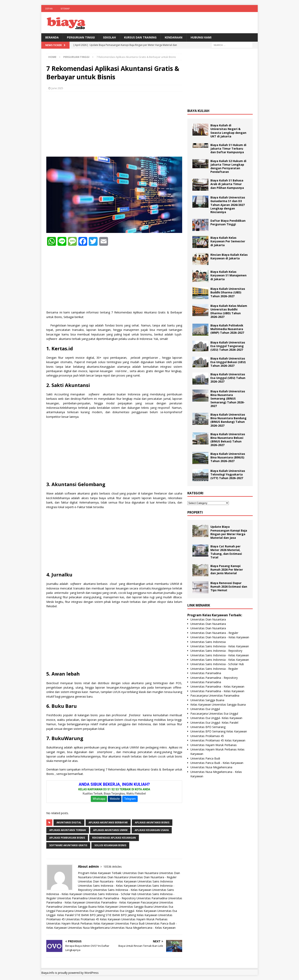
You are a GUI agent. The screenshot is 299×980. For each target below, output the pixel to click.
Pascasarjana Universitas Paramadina (215, 695)
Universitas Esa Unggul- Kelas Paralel (214, 723)
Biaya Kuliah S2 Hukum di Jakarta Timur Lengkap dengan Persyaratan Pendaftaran (228, 166)
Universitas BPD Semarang (208, 727)
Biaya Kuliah (198, 111)
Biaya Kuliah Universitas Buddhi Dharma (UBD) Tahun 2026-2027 (228, 292)
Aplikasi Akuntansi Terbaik (68, 830)
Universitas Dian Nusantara (140, 873)
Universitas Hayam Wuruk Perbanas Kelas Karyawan (80, 923)
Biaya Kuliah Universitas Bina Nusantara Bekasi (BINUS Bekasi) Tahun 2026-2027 (228, 440)
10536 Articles (113, 867)
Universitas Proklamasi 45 (207, 736)
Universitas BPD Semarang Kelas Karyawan (219, 731)
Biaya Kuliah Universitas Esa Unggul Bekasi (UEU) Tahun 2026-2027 (228, 362)
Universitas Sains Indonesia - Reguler (214, 669)
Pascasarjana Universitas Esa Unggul (80, 911)
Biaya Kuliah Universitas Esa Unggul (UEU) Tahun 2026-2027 (228, 378)
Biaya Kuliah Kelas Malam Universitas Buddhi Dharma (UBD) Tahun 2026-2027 (229, 311)
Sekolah (109, 37)
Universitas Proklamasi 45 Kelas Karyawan (93, 919)
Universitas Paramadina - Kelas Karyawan (113, 902)
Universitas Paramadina (72, 898)
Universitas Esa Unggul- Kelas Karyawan (131, 911)
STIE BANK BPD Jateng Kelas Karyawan (131, 915)
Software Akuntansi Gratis (68, 845)
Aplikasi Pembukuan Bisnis (67, 838)
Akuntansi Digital (69, 822)
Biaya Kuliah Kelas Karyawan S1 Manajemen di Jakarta (228, 275)
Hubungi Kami (201, 37)
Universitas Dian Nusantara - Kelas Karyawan (107, 881)
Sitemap (65, 9)
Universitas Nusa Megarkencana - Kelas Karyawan (143, 928)
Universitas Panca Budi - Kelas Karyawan (217, 763)
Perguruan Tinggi (81, 37)
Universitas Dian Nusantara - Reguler (153, 877)
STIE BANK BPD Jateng (90, 915)
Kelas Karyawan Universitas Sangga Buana (125, 907)
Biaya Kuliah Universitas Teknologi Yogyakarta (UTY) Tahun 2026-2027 (228, 474)
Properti (195, 512)
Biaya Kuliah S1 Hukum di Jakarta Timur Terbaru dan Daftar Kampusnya (228, 149)
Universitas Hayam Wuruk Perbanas (144, 919)
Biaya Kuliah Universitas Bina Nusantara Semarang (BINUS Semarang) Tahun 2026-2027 (228, 399)
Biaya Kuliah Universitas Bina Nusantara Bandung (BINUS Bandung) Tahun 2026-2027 (228, 420)
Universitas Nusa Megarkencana (89, 928)
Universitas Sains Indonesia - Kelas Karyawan (107, 886)
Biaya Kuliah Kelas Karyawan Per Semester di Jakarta (228, 241)
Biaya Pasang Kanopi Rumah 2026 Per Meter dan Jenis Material (227, 570)
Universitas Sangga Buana (80, 907)
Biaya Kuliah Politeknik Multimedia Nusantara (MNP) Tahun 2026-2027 (227, 329)
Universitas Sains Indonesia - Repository (216, 651)
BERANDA (52, 37)
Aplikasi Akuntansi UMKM (110, 830)
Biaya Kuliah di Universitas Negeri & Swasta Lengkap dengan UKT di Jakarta (228, 131)
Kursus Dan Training (140, 37)
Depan (49, 9)
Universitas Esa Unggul (205, 709)
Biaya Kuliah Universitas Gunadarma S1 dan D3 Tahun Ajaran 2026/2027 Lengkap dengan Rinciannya (228, 205)
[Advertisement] (114, 124)
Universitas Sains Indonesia (155, 881)
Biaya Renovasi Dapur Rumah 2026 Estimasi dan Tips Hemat (229, 587)
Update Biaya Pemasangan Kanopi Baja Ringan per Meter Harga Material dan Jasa (229, 532)
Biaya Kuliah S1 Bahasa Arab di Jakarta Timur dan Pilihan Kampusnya (227, 184)
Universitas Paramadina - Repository (112, 898)
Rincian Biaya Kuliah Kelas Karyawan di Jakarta (229, 256)
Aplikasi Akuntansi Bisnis (152, 822)
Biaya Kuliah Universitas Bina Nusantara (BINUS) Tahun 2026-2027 (228, 457)
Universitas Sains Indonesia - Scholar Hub (110, 894)
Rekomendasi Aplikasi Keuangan (114, 838)
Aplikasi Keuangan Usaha (152, 830)
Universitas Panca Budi (130, 923)
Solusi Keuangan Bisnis (110, 845)
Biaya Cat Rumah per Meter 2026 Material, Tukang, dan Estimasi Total (226, 552)
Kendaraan (174, 37)
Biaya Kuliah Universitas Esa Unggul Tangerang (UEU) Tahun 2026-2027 (228, 346)
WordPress (91, 973)
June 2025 (57, 88)
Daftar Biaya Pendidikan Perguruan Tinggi (228, 222)
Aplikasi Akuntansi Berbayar (108, 822)
